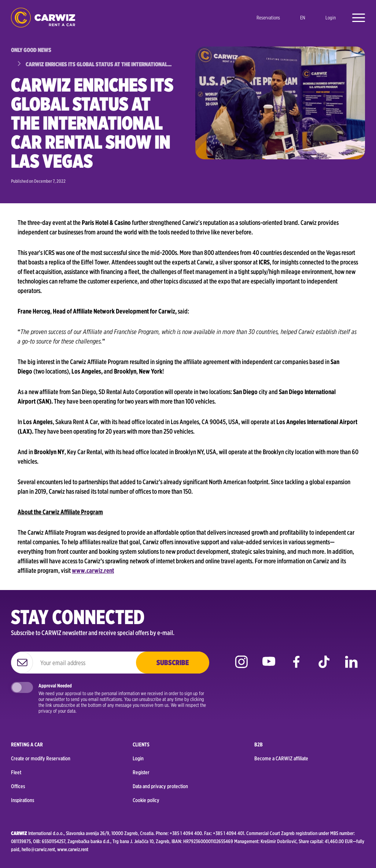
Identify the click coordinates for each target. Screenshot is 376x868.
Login (331, 18)
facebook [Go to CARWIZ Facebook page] (296, 667)
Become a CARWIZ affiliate (281, 758)
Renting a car (27, 745)
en (303, 18)
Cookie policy (146, 800)
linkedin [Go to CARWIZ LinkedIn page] (351, 667)
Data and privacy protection (160, 786)
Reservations (268, 18)
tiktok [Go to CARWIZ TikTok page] (324, 667)
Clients (141, 745)
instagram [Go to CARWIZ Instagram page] (241, 667)
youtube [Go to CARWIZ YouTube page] (269, 667)
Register (141, 772)
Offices (18, 786)
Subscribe (173, 663)
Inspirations (23, 800)
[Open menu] (355, 18)
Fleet (16, 772)
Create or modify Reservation (41, 758)
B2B (259, 745)
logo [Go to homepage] (43, 18)
